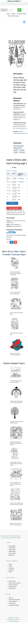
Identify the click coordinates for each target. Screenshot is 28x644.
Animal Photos (12, 588)
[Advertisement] (14, 32)
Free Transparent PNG (9, 178)
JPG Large (9, 188)
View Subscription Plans (21, 128)
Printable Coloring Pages (14, 254)
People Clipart (12, 550)
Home (8, 14)
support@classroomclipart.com (21, 133)
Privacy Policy (12, 603)
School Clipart (12, 546)
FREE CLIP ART (9, 182)
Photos (10, 566)
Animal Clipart (12, 548)
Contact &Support (13, 601)
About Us (11, 598)
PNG (7, 197)
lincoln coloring (17, 148)
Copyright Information (14, 605)
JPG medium (9, 191)
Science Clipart (12, 553)
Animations (11, 568)
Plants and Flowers (13, 585)
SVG (7, 200)
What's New (12, 555)
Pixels (14, 173)
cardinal (16, 152)
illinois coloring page (19, 146)
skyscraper (22, 152)
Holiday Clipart (12, 551)
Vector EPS (9, 185)
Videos (10, 572)
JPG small (8, 194)
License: (8, 171)
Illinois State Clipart (13, 16)
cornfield (22, 150)
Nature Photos (12, 581)
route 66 (16, 150)
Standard (15, 171)
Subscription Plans (13, 235)
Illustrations (11, 570)
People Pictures (12, 587)
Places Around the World (15, 583)
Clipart (13, 14)
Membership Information (14, 600)
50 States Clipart (22, 14)
